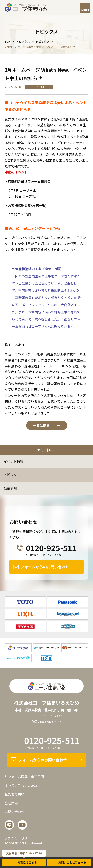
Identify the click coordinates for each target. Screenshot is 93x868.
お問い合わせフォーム (72, 862)
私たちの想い (14, 794)
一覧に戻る (41, 425)
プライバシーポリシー (19, 838)
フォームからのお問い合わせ (45, 567)
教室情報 (10, 488)
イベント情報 (14, 461)
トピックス (12, 475)
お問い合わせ (14, 812)
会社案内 (11, 803)
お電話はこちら (27, 862)
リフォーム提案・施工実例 (24, 777)
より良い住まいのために (23, 786)
